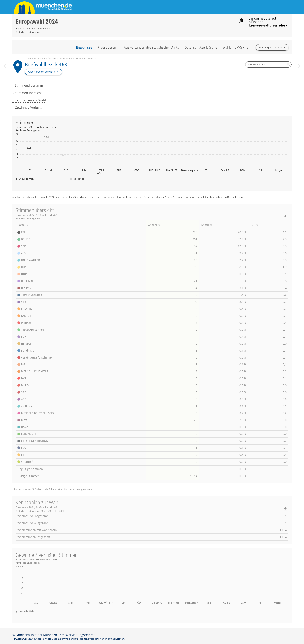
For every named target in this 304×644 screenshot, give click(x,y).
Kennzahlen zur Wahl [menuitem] (30, 100)
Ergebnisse (84, 47)
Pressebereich (108, 47)
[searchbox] (268, 64)
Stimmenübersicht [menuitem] (28, 93)
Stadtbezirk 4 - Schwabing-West (77, 59)
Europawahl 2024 (37, 22)
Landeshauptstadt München (41, 59)
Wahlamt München (236, 47)
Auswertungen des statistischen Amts (151, 47)
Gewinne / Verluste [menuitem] (29, 108)
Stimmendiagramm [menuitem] (29, 85)
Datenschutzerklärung (201, 47)
